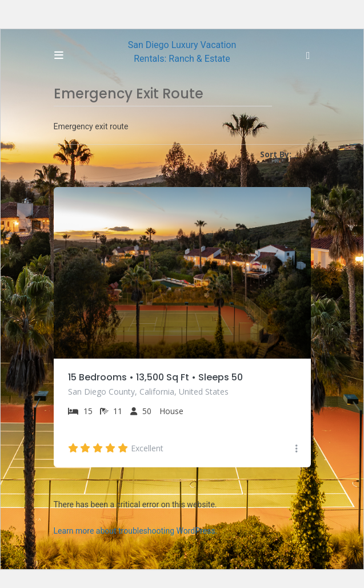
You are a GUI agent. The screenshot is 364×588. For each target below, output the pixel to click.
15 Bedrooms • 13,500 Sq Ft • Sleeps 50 (155, 377)
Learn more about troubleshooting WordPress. (136, 531)
